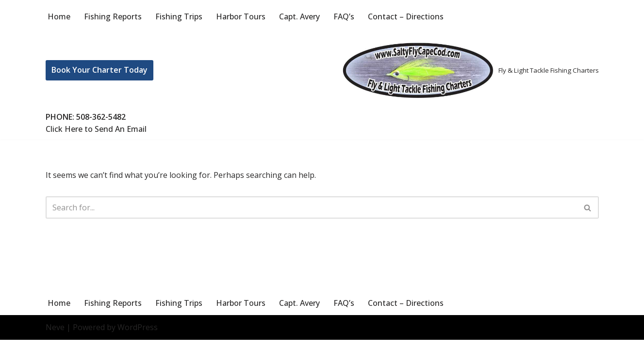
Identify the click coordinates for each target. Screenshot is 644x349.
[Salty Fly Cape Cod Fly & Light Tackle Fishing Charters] (469, 70)
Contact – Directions (406, 16)
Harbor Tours (241, 16)
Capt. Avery (299, 16)
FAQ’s (344, 16)
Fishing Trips (179, 16)
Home (59, 16)
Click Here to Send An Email (96, 129)
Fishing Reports (113, 16)
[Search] (311, 207)
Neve (55, 336)
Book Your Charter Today (99, 70)
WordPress (138, 336)
